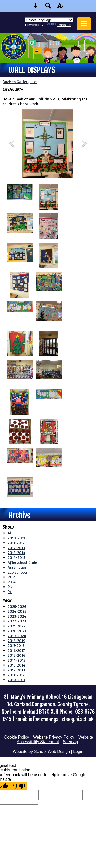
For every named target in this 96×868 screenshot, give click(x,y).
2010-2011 (16, 538)
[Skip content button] (36, 7)
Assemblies (17, 567)
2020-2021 (17, 631)
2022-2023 (17, 621)
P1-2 (11, 577)
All (10, 533)
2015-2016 (16, 655)
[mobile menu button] (84, 24)
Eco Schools (18, 572)
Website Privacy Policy (54, 737)
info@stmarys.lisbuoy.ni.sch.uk (61, 719)
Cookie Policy (17, 737)
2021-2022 (17, 626)
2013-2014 (17, 553)
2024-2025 (17, 611)
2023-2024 (17, 616)
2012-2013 (16, 548)
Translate (59, 25)
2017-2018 (16, 646)
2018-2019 (17, 641)
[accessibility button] (60, 7)
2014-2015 (17, 558)
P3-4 (12, 582)
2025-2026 (17, 606)
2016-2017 (16, 650)
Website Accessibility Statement (55, 739)
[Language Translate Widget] (49, 20)
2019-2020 (17, 636)
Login (78, 752)
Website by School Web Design (41, 752)
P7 (10, 592)
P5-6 (12, 587)
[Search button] (48, 7)
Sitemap (71, 742)
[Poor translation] (19, 786)
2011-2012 (16, 543)
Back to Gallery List (20, 82)
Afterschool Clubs (23, 562)
